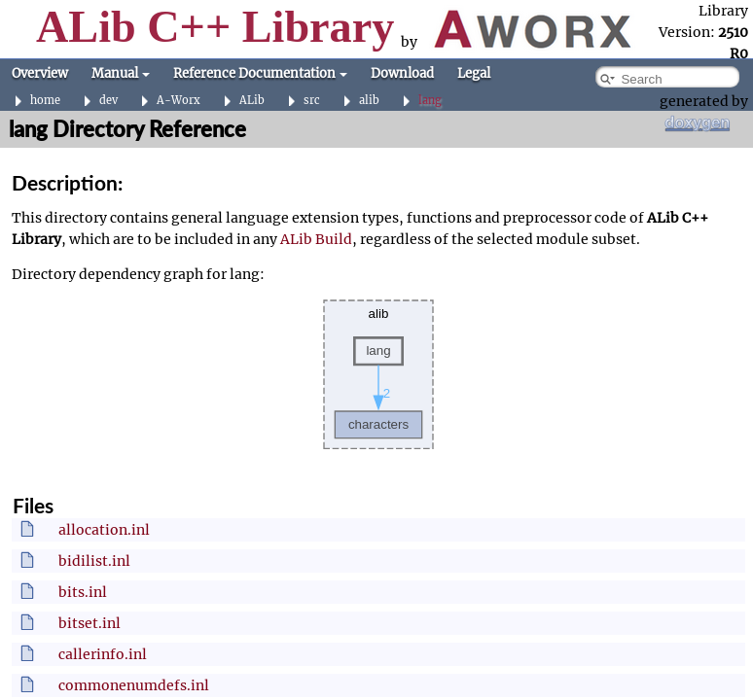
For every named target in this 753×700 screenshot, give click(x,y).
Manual (121, 73)
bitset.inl (90, 623)
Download (402, 73)
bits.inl (83, 592)
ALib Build (316, 239)
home (45, 101)
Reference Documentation (260, 73)
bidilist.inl (94, 561)
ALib (252, 101)
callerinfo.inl (103, 654)
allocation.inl (104, 530)
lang (430, 101)
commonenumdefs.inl (134, 685)
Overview (40, 73)
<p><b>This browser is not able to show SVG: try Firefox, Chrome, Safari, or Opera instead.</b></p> (378, 374)
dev (108, 101)
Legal (474, 73)
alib (369, 101)
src (312, 101)
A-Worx (179, 101)
